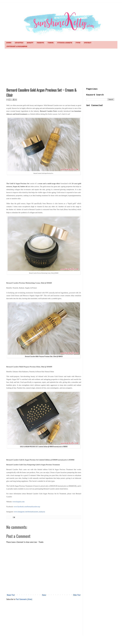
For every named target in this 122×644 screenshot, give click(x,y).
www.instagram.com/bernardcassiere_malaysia (29, 512)
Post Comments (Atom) (24, 599)
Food (78, 43)
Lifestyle (19, 43)
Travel (51, 43)
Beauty (30, 43)
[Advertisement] (61, 68)
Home (9, 43)
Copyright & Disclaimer (17, 47)
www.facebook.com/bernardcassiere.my (27, 507)
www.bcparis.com (19, 502)
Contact (88, 43)
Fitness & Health (65, 43)
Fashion (40, 43)
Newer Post (11, 595)
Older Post (77, 595)
